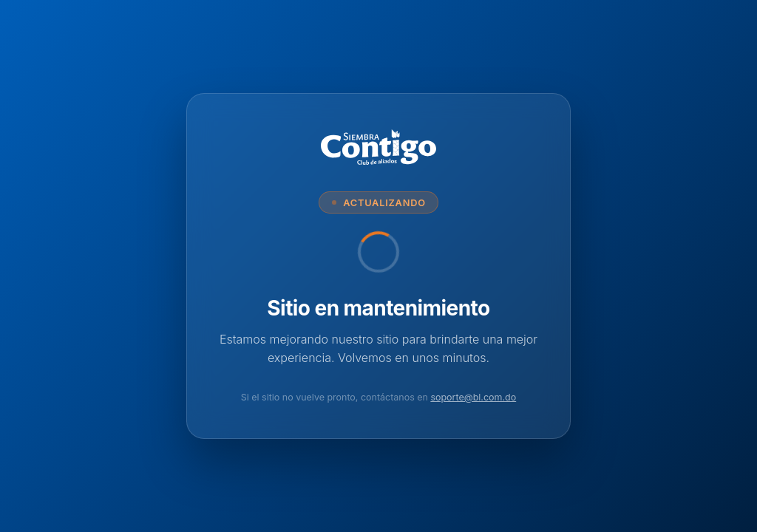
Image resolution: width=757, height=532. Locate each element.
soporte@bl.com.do (473, 397)
